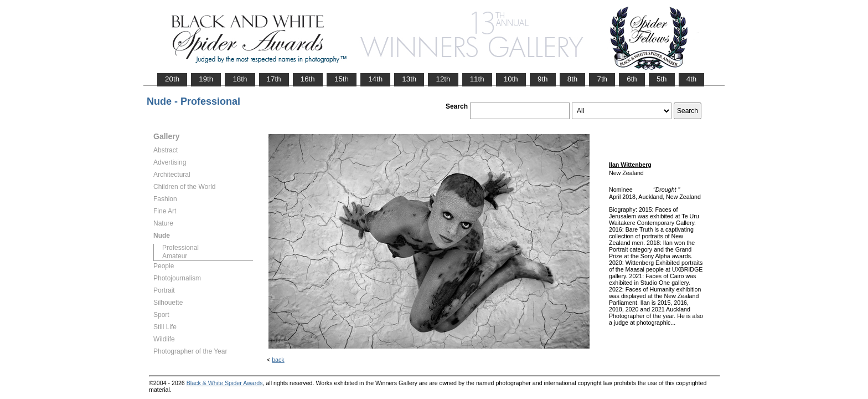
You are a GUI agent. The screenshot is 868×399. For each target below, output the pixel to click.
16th (308, 79)
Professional (180, 248)
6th (632, 79)
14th (375, 79)
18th (240, 79)
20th (172, 79)
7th (602, 79)
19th (206, 79)
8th (573, 79)
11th (477, 79)
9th (543, 79)
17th (274, 79)
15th (342, 79)
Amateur (175, 256)
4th (692, 79)
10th (511, 79)
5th (662, 79)
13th (409, 79)
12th (443, 79)
